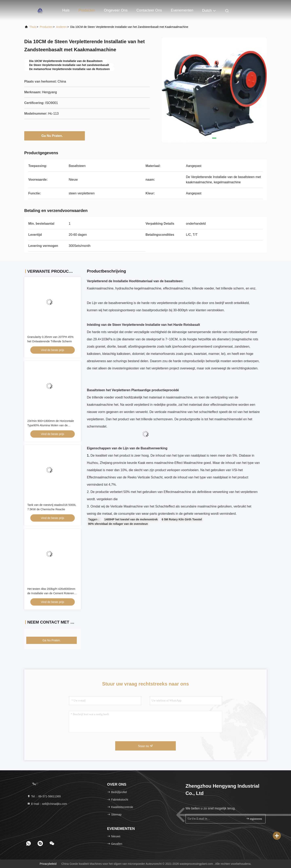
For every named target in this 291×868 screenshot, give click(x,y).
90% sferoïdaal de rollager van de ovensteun (118, 524)
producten (46, 27)
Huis (66, 10)
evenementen (182, 10)
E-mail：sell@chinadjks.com (47, 804)
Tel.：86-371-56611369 (44, 796)
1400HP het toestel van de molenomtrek (131, 519)
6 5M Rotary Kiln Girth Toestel (182, 519)
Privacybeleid (48, 864)
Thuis (33, 27)
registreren (254, 819)
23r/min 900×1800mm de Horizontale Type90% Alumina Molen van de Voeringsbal (51, 425)
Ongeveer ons (116, 10)
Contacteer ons (149, 10)
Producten (87, 10)
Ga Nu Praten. (55, 136)
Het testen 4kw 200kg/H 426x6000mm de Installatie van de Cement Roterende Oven (52, 593)
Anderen (61, 27)
